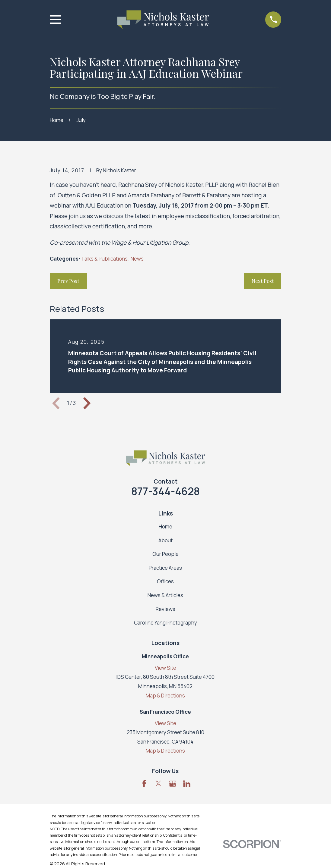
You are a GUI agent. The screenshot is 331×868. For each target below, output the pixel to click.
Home (165, 526)
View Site (165, 668)
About (165, 540)
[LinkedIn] (187, 784)
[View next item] (87, 403)
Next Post (263, 281)
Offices (165, 581)
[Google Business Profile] (173, 784)
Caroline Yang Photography (165, 623)
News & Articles (165, 595)
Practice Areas (165, 568)
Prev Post (68, 281)
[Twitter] (158, 784)
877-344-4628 (165, 491)
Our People (165, 554)
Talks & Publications (104, 259)
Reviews (165, 609)
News (137, 259)
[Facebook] (144, 784)
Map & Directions (165, 696)
